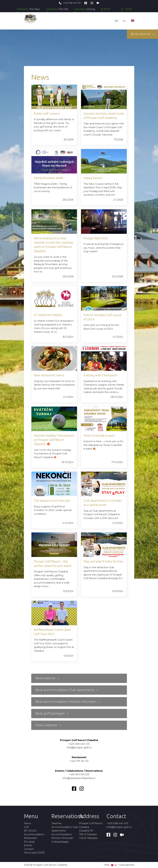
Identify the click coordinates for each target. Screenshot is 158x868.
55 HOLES (30, 831)
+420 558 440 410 (70, 3)
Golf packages (60, 842)
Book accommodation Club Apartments (67, 690)
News (27, 823)
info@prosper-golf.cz (79, 747)
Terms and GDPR (34, 853)
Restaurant (30, 838)
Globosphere (127, 865)
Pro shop (29, 842)
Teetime (56, 823)
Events (28, 845)
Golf (26, 827)
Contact (29, 849)
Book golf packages (52, 713)
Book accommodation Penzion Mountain (68, 702)
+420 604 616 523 (79, 774)
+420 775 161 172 (79, 761)
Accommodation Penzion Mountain (62, 836)
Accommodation (34, 834)
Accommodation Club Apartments (65, 829)
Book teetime (143, 34)
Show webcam (48, 725)
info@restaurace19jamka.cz (79, 778)
